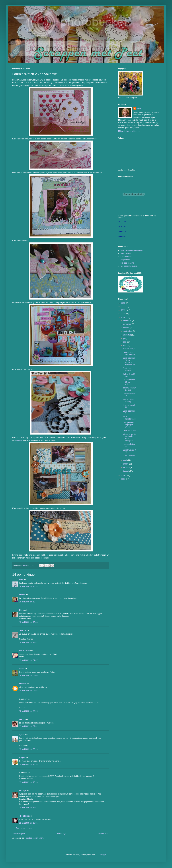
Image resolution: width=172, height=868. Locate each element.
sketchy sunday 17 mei (129, 389)
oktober (127, 328)
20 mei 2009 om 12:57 (28, 808)
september (128, 331)
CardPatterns (126, 257)
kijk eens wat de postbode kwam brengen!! (129, 437)
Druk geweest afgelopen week (128, 425)
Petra (139, 108)
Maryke (22, 719)
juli (125, 338)
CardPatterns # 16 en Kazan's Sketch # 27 (129, 361)
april (125, 460)
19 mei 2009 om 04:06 (28, 676)
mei (125, 346)
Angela (22, 757)
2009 (123, 317)
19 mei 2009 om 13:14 (28, 764)
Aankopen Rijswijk (127, 369)
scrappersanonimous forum (132, 250)
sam (21, 580)
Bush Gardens (129, 456)
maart (126, 464)
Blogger (103, 854)
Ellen (21, 610)
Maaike (22, 595)
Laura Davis (24, 651)
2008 (123, 476)
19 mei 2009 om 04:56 (28, 691)
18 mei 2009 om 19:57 (28, 643)
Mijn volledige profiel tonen (129, 131)
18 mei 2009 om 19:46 (28, 622)
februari (127, 467)
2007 (123, 479)
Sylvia (22, 735)
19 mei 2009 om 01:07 (28, 660)
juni (125, 342)
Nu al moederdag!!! (129, 418)
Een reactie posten (24, 828)
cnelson (23, 684)
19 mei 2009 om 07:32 (28, 726)
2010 (123, 314)
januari (126, 471)
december (128, 321)
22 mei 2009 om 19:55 (28, 823)
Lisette (19, 440)
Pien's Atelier (126, 253)
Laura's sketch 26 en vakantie (129, 382)
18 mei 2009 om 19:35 (28, 587)
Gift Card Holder (130, 430)
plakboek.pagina (127, 263)
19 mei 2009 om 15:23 (28, 782)
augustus (127, 335)
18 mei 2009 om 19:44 (28, 602)
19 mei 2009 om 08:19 (28, 749)
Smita (22, 669)
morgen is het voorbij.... (128, 400)
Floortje (23, 790)
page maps (125, 260)
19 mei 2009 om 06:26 (28, 711)
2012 (123, 307)
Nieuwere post (19, 834)
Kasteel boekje (129, 349)
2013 (123, 303)
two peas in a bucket (129, 266)
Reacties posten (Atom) (34, 838)
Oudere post (103, 834)
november (128, 324)
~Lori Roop (24, 816)
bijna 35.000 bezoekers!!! (129, 353)
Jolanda (23, 630)
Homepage (62, 834)
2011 (123, 310)
